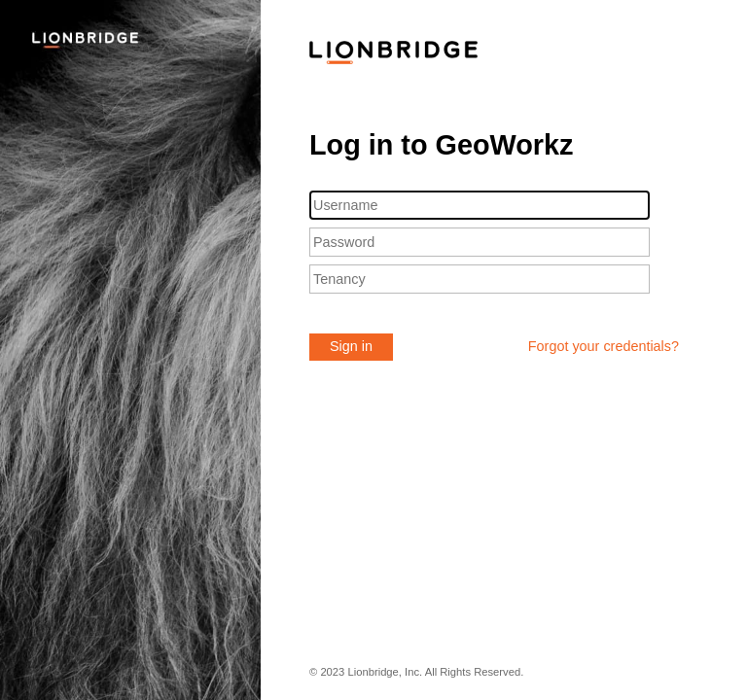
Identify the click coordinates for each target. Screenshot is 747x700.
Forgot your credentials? (604, 346)
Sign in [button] (351, 346)
